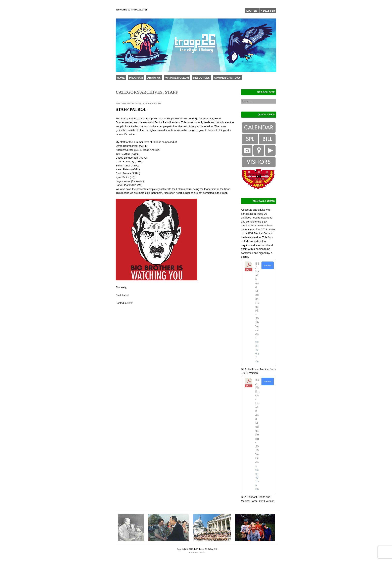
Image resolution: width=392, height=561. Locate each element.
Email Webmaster (197, 552)
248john (156, 104)
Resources (201, 78)
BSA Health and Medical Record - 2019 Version (257, 299)
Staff (130, 303)
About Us (154, 78)
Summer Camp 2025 (228, 78)
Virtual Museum (177, 78)
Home (121, 78)
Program (136, 78)
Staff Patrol (131, 109)
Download (268, 265)
